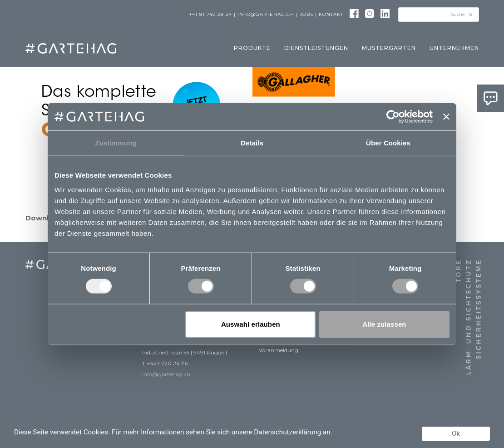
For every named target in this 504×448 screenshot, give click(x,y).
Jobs (306, 14)
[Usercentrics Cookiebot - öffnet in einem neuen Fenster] (393, 117)
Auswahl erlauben (251, 324)
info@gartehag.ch (266, 14)
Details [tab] (252, 143)
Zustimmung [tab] (116, 143)
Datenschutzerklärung (287, 432)
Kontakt (331, 14)
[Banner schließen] (446, 117)
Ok (456, 433)
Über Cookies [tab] (388, 143)
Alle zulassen (384, 324)
